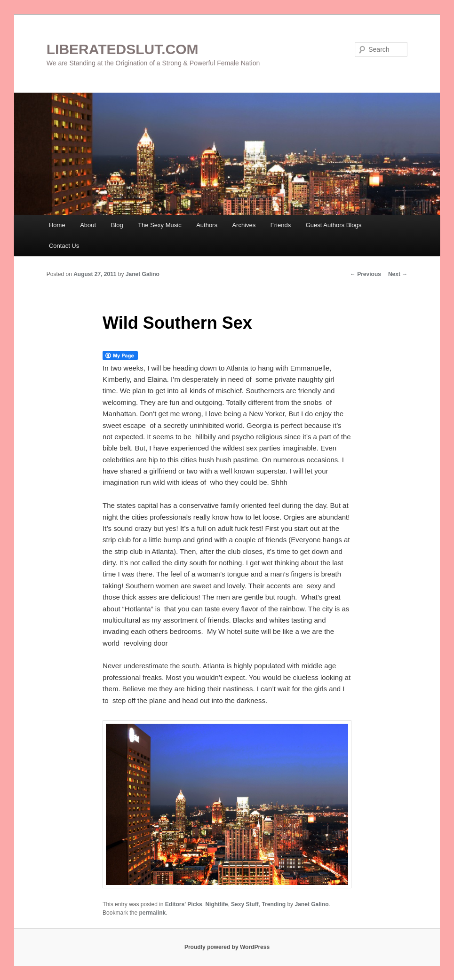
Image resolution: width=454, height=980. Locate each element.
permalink (152, 913)
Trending (274, 904)
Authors (207, 225)
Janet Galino (143, 274)
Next (398, 274)
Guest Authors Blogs (334, 225)
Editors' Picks (184, 904)
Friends (281, 225)
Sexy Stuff (245, 904)
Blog (117, 225)
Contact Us (64, 246)
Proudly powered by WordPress (227, 947)
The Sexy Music (159, 225)
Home (57, 225)
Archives (244, 225)
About (88, 225)
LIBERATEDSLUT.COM (123, 49)
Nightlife (216, 904)
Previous (366, 274)
